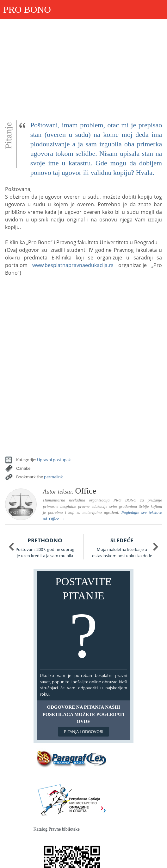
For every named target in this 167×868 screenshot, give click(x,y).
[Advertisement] (83, 67)
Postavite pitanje (84, 622)
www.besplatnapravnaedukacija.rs (73, 265)
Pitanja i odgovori (84, 731)
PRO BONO (27, 9)
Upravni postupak (54, 460)
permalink (53, 477)
